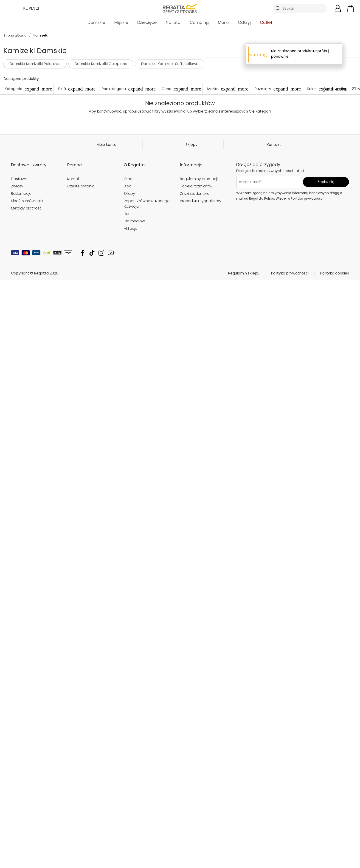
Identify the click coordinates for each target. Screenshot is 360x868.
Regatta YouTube (111, 368)
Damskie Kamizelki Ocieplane (101, 64)
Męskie (121, 22)
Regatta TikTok (92, 368)
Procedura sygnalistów (201, 316)
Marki (223, 22)
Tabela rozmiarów (196, 301)
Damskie (96, 22)
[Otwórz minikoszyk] (351, 8)
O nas (129, 294)
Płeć (77, 89)
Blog (128, 301)
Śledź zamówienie (27, 316)
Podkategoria (129, 89)
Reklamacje (21, 308)
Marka (228, 89)
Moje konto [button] (106, 259)
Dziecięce (147, 22)
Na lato (173, 22)
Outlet (266, 22)
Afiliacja (131, 343)
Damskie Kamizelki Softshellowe (170, 64)
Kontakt (274, 259)
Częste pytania (81, 301)
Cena (181, 89)
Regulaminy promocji (199, 294)
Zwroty (17, 301)
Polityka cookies (335, 388)
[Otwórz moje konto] (338, 8)
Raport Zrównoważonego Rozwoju (147, 318)
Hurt (127, 329)
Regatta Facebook (83, 368)
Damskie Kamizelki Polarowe (35, 64)
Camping (199, 22)
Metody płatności (27, 323)
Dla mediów (134, 336)
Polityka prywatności (307, 313)
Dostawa (19, 294)
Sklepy (191, 259)
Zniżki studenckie (195, 308)
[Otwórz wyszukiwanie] (300, 8)
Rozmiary (278, 89)
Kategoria (28, 89)
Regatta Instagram (101, 368)
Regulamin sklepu (244, 388)
